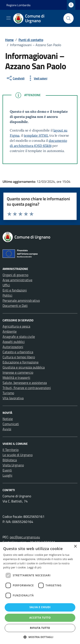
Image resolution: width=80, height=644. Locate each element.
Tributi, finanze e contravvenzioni (27, 388)
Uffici (6, 285)
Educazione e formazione (21, 362)
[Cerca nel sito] (69, 18)
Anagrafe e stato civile (19, 337)
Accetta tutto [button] (40, 618)
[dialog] (40, 593)
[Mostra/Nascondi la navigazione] (9, 18)
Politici (7, 295)
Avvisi (7, 429)
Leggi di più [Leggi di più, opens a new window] (34, 567)
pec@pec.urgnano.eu (25, 537)
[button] (40, 637)
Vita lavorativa (13, 398)
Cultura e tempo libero (19, 357)
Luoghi (7, 475)
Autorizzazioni (13, 347)
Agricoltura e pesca (16, 326)
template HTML (36, 135)
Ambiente (10, 331)
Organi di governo (15, 275)
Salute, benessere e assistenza (25, 383)
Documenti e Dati (15, 306)
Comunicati (11, 424)
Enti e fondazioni (15, 290)
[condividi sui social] (15, 78)
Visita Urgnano (13, 465)
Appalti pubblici (14, 342)
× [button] (75, 547)
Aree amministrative (17, 280)
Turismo (8, 393)
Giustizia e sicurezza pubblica (24, 367)
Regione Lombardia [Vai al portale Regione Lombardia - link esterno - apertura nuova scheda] (18, 5)
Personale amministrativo (21, 300)
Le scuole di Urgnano (18, 455)
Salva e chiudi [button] (40, 607)
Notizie (8, 419)
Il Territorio (11, 450)
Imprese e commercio (18, 372)
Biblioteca (10, 460)
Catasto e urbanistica (18, 352)
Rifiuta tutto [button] (40, 628)
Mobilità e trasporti (16, 378)
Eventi (7, 470)
